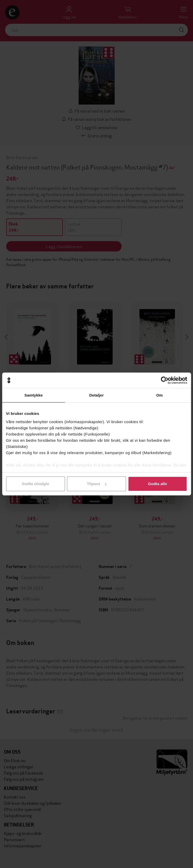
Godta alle (158, 484)
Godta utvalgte (35, 484)
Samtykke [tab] (34, 395)
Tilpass (97, 484)
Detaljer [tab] (97, 395)
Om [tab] (159, 395)
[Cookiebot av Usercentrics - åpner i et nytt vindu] (165, 380)
